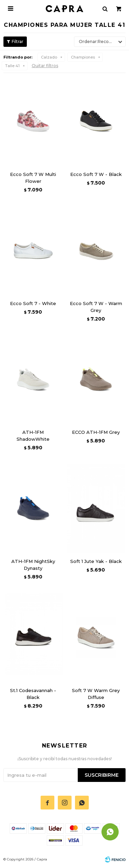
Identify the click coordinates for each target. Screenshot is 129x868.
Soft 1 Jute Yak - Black (96, 561)
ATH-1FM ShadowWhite (33, 436)
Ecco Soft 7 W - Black (96, 174)
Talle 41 (12, 66)
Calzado (49, 57)
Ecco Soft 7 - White (33, 303)
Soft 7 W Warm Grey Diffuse (96, 694)
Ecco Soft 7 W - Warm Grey (96, 307)
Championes (83, 57)
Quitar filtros (45, 66)
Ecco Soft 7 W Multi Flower (33, 178)
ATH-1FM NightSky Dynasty (33, 565)
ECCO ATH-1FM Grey (96, 432)
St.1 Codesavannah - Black (33, 694)
